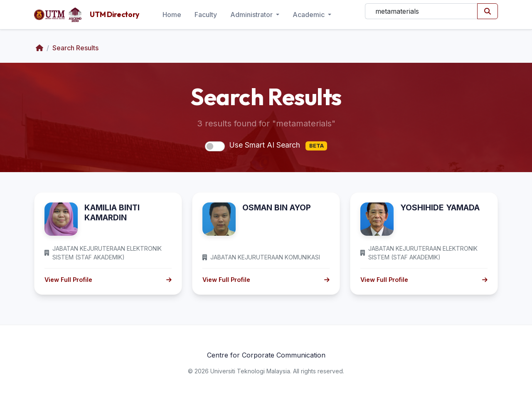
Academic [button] (309, 15)
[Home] (39, 48)
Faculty (206, 15)
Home (172, 15)
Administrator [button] (252, 15)
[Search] (421, 11)
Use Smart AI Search (278, 146)
